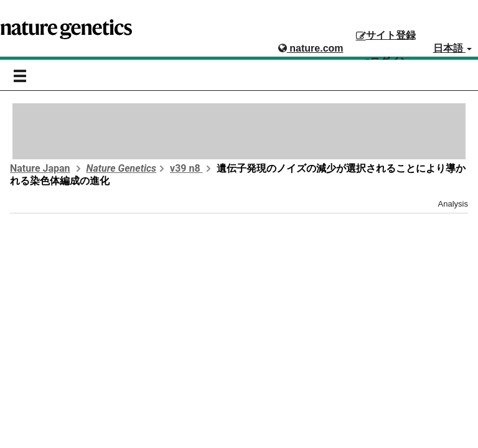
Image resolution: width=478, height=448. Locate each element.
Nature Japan (40, 168)
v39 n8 (186, 168)
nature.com (311, 48)
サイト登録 (386, 35)
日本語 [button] (452, 48)
